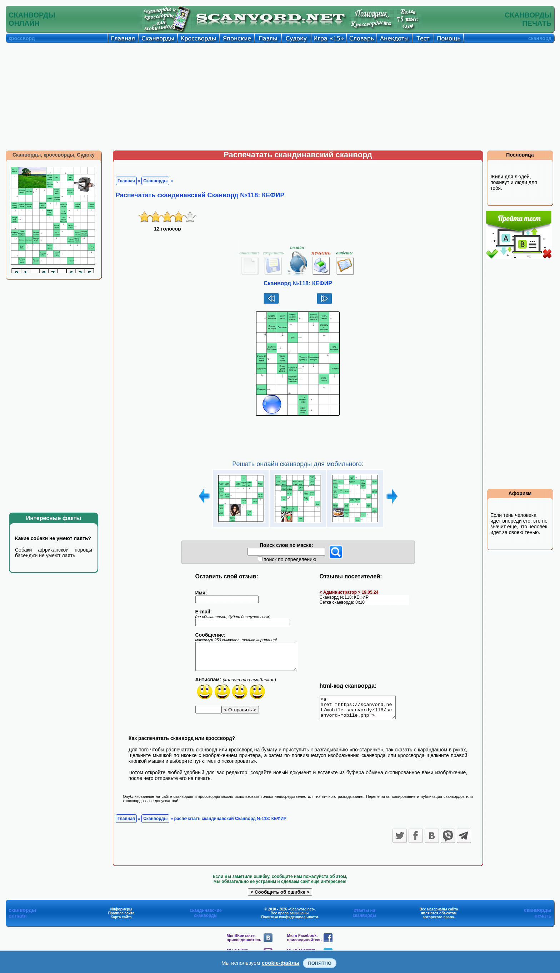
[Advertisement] (280, 97)
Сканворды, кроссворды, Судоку (54, 155)
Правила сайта (121, 917)
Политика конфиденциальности (290, 921)
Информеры (121, 913)
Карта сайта (121, 921)
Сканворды (155, 181)
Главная (126, 181)
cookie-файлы (281, 963)
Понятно (320, 963)
